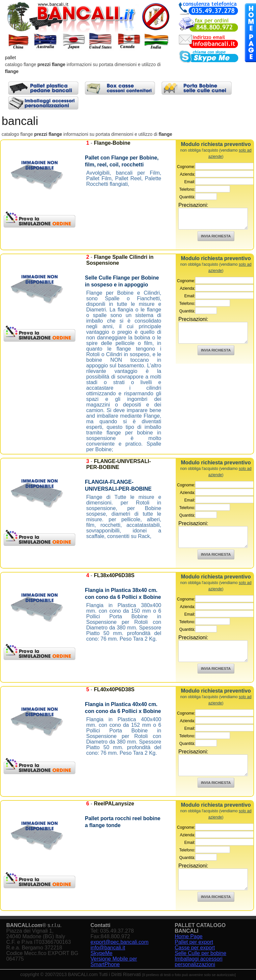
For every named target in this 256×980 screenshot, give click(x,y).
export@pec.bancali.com (119, 942)
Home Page (189, 936)
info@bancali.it (108, 948)
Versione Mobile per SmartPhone (114, 962)
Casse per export (195, 948)
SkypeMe (102, 953)
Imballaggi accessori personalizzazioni (199, 962)
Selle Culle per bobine (201, 953)
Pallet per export (194, 942)
